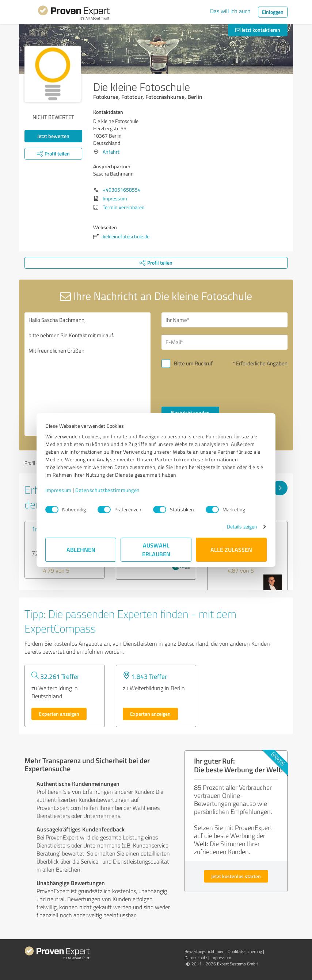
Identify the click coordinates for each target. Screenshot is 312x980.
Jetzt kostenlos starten (236, 876)
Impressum (58, 490)
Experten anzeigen (59, 714)
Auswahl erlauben (156, 549)
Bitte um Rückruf (193, 363)
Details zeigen (242, 526)
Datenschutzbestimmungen (108, 490)
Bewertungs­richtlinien (204, 951)
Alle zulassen (231, 549)
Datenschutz (196, 958)
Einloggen (273, 12)
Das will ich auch (230, 11)
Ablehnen (81, 549)
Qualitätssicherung (245, 951)
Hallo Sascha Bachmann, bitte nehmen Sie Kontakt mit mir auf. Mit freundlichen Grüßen (87, 374)
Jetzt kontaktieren (258, 30)
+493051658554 (122, 190)
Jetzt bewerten (53, 136)
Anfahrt (111, 152)
